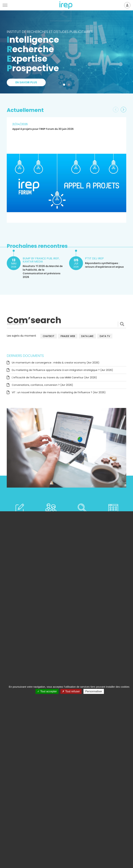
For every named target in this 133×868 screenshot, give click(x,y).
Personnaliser (94, 691)
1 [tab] (65, 85)
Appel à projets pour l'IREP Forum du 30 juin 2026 (43, 129)
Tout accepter (47, 691)
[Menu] (5, 5)
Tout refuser (71, 691)
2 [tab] (70, 85)
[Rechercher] (66, 324)
